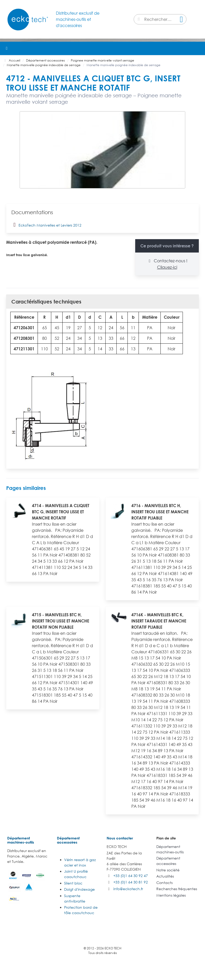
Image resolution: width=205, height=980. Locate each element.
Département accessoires (68, 840)
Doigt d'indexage (79, 889)
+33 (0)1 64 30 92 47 (131, 876)
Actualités (165, 876)
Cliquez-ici (167, 267)
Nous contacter (120, 838)
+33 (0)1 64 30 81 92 (131, 882)
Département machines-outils (21, 840)
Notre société (168, 870)
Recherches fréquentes (177, 889)
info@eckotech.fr (128, 889)
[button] (198, 48)
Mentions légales (171, 895)
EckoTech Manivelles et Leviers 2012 (46, 225)
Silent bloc (73, 883)
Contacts (164, 883)
